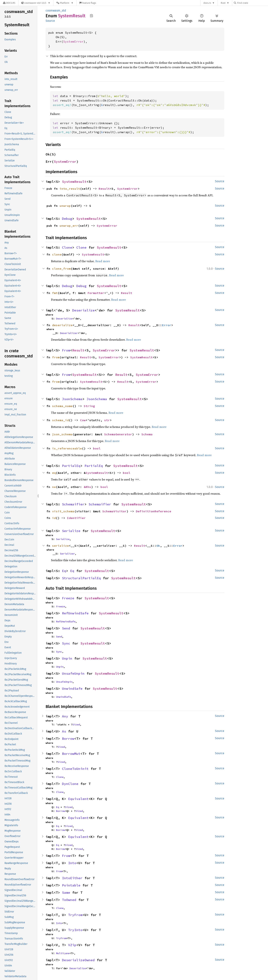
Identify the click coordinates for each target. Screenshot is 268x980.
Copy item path (91, 16)
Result (104, 189)
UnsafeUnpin (73, 673)
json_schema (62, 434)
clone (57, 254)
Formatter (96, 293)
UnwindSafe (72, 689)
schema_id (60, 420)
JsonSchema (72, 399)
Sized (76, 724)
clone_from (61, 269)
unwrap (65, 206)
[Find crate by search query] (252, 3)
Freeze (68, 598)
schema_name (62, 406)
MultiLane (63, 953)
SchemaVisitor (114, 511)
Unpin (67, 658)
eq (54, 473)
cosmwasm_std (56, 11)
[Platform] (65, 3)
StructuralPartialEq (81, 578)
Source (50, 21)
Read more (103, 261)
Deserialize (83, 310)
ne (54, 487)
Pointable (71, 885)
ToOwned (69, 900)
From (66, 350)
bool (97, 448)
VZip (72, 945)
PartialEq (71, 466)
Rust (223, 3)
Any (65, 716)
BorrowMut (71, 754)
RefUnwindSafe (75, 613)
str (107, 420)
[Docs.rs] (9, 3)
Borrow (68, 739)
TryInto (75, 930)
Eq (64, 571)
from (56, 357)
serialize (60, 546)
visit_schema (63, 511)
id (54, 518)
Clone (67, 247)
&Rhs (87, 487)
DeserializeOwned (78, 960)
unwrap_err (69, 226)
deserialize (62, 325)
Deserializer (69, 333)
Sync (66, 643)
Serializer (67, 554)
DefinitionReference (154, 511)
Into (72, 863)
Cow (83, 420)
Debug (67, 219)
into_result (70, 189)
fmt (55, 293)
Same (66, 893)
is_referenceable (67, 448)
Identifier (76, 518)
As (64, 731)
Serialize (71, 531)
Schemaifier (73, 504)
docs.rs (207, 3)
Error (167, 325)
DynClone (70, 784)
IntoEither (72, 878)
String (89, 406)
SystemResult (74, 182)
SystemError (73, 41)
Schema (147, 434)
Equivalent (78, 799)
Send (66, 628)
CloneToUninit (75, 769)
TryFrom (75, 915)
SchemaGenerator (118, 434)
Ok (158, 546)
